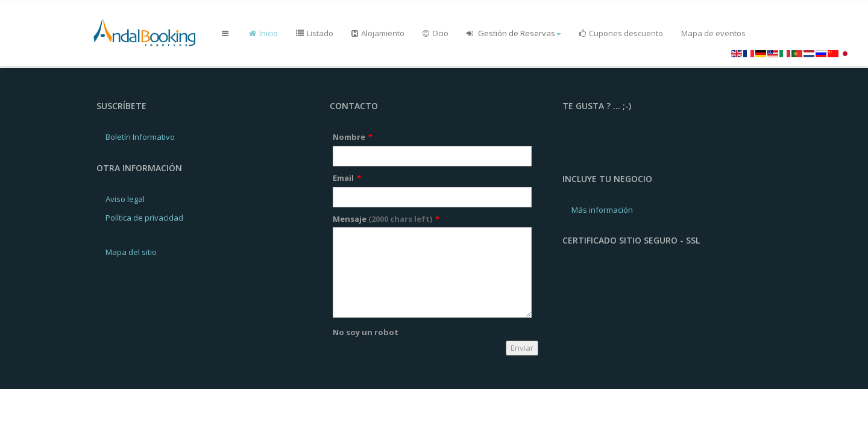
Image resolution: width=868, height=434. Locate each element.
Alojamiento (378, 33)
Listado (315, 33)
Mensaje (386, 219)
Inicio (263, 33)
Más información (602, 210)
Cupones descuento (621, 33)
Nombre (353, 137)
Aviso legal (125, 199)
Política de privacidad (144, 218)
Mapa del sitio (131, 252)
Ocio (436, 33)
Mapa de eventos (713, 33)
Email (347, 178)
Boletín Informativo (140, 137)
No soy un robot (366, 332)
